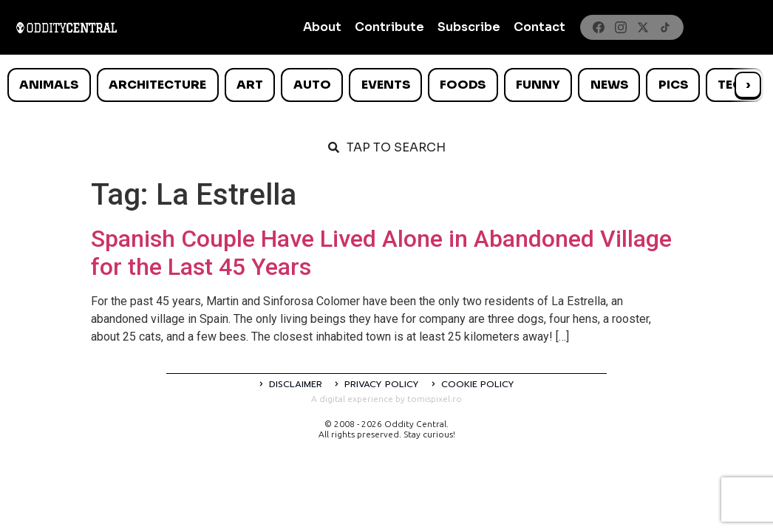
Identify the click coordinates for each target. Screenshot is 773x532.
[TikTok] (665, 27)
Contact (539, 27)
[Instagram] (621, 27)
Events (386, 85)
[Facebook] (599, 27)
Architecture (157, 85)
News (609, 85)
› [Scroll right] (748, 85)
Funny (538, 85)
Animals (49, 85)
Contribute (389, 27)
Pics (673, 85)
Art (250, 85)
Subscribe (469, 27)
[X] (643, 27)
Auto (312, 85)
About (322, 27)
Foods (463, 85)
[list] (386, 85)
